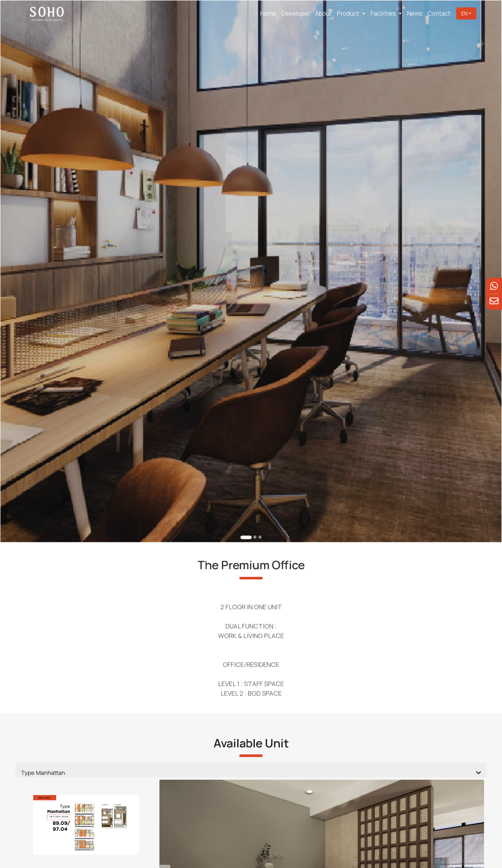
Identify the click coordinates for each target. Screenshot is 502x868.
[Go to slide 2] (254, 516)
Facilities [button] (384, 13)
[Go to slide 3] (259, 516)
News (415, 13)
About (324, 13)
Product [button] (349, 13)
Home (268, 13)
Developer (296, 13)
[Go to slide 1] (246, 516)
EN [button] (464, 13)
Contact (439, 13)
